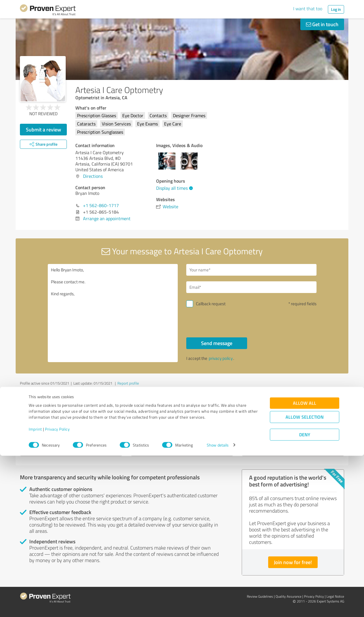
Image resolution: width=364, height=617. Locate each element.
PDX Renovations (268, 424)
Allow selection (305, 578)
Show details (218, 606)
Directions (93, 176)
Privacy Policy (57, 590)
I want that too (308, 9)
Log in (336, 9)
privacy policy (221, 358)
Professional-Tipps (158, 424)
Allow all (305, 564)
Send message (217, 343)
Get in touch (322, 24)
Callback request (211, 304)
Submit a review (44, 129)
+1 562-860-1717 (101, 205)
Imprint (35, 590)
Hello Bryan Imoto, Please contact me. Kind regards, (113, 313)
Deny (305, 596)
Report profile (128, 383)
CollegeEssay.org (45, 424)
